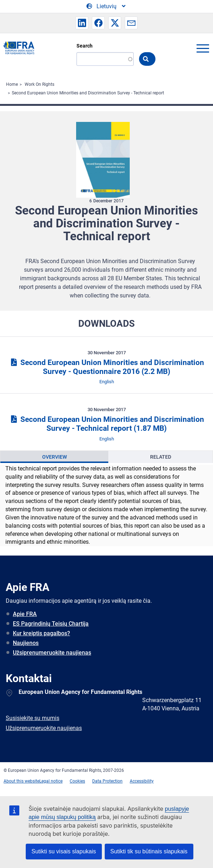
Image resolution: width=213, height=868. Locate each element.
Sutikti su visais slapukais (64, 851)
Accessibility (142, 781)
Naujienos (26, 643)
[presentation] (54, 457)
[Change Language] (106, 6)
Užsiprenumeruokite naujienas (52, 653)
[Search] (105, 59)
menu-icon (203, 48)
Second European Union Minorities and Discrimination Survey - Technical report (88, 93)
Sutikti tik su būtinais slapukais (149, 851)
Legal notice (51, 781)
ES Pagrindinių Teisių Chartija (51, 624)
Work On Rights (39, 84)
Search (85, 46)
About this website (21, 781)
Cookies (77, 781)
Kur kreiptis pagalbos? (41, 633)
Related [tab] (161, 457)
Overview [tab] (55, 457)
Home (12, 84)
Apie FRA (25, 614)
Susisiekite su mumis (33, 718)
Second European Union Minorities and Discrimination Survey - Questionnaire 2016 (106, 367)
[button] (82, 23)
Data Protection (107, 781)
